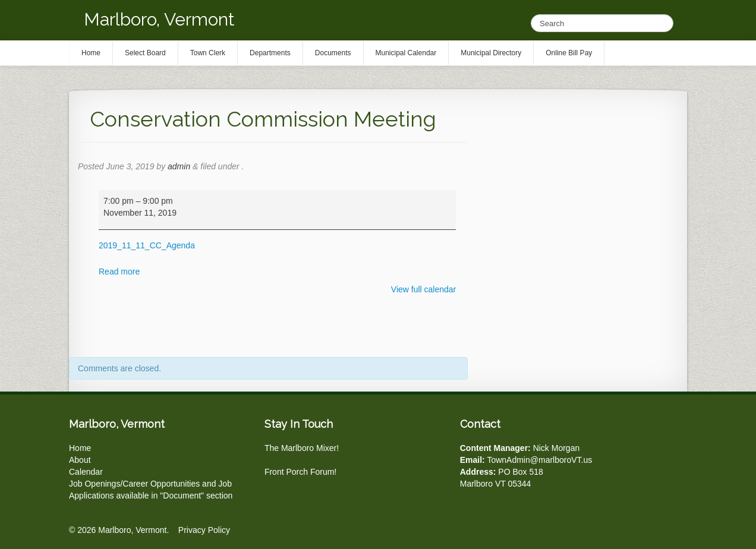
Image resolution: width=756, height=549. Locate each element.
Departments (270, 53)
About (80, 460)
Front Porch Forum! (300, 472)
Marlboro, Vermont (159, 19)
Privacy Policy (204, 530)
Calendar (86, 472)
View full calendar (423, 289)
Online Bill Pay (569, 53)
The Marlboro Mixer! (302, 448)
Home (80, 448)
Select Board (145, 53)
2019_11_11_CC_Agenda (147, 245)
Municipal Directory (491, 53)
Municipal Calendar (406, 53)
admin (179, 166)
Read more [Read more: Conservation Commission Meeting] (119, 272)
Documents (333, 53)
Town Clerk (208, 53)
